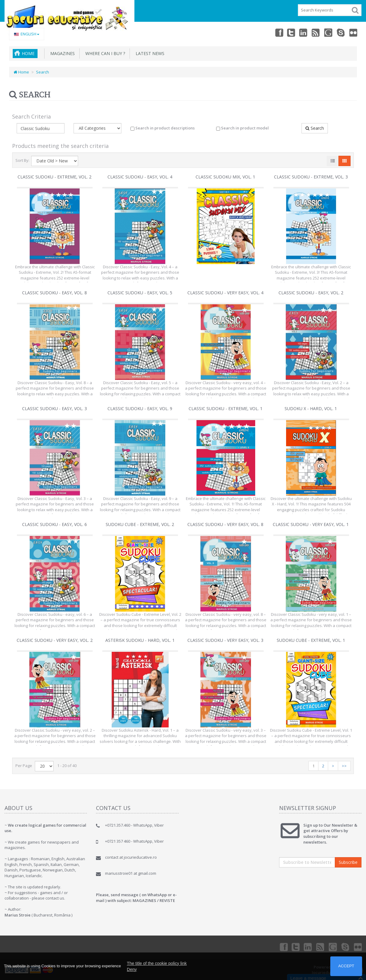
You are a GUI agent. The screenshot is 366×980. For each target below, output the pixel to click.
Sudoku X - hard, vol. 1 (311, 408)
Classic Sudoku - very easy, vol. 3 (225, 640)
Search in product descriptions (163, 128)
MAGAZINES (61, 53)
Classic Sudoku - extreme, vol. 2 (54, 177)
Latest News (149, 53)
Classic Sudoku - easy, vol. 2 (311, 293)
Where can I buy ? (104, 53)
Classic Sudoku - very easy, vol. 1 (311, 524)
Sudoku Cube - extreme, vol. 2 (140, 524)
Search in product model (242, 128)
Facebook (273, 32)
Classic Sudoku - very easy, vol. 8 (225, 524)
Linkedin (299, 32)
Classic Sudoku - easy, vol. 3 (54, 408)
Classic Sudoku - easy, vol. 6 (54, 524)
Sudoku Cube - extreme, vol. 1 (311, 640)
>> (344, 766)
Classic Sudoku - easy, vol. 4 (140, 177)
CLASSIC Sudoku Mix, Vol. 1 (225, 177)
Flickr (353, 32)
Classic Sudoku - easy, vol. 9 (140, 408)
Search (43, 72)
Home (28, 53)
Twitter (286, 32)
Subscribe (348, 862)
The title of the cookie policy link (157, 963)
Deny (132, 969)
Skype (339, 32)
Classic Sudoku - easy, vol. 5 (140, 293)
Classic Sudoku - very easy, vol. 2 (55, 640)
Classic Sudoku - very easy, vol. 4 (225, 293)
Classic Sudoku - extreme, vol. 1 (226, 408)
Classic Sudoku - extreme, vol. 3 (311, 177)
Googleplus (326, 32)
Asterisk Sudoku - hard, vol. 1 (140, 640)
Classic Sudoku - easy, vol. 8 (54, 293)
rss (313, 32)
